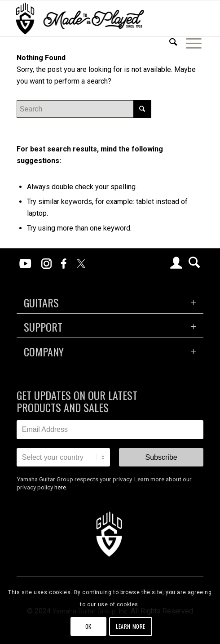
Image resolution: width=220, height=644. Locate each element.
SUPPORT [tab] (43, 327)
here (60, 487)
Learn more (131, 626)
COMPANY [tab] (44, 351)
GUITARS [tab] (41, 302)
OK (88, 626)
